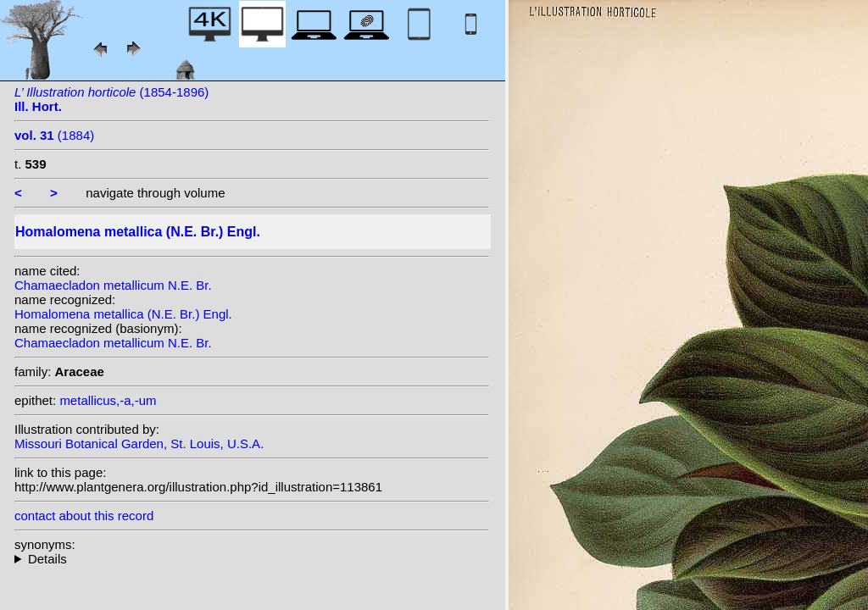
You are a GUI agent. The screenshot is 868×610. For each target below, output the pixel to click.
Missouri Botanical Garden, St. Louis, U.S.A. (139, 444)
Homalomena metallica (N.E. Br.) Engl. (123, 314)
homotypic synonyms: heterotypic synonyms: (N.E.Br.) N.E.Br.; (252, 559)
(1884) (54, 135)
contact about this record (84, 516)
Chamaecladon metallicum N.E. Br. (113, 285)
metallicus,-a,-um (108, 400)
